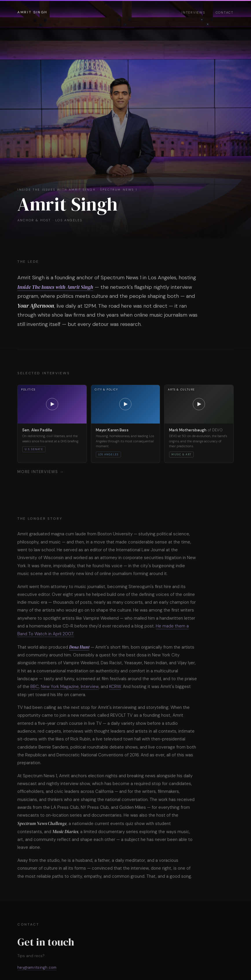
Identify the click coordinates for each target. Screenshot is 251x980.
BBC (35, 687)
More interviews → (41, 472)
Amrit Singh (32, 12)
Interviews (193, 12)
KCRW (115, 687)
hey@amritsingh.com (37, 967)
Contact (225, 12)
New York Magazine (60, 687)
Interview (90, 687)
